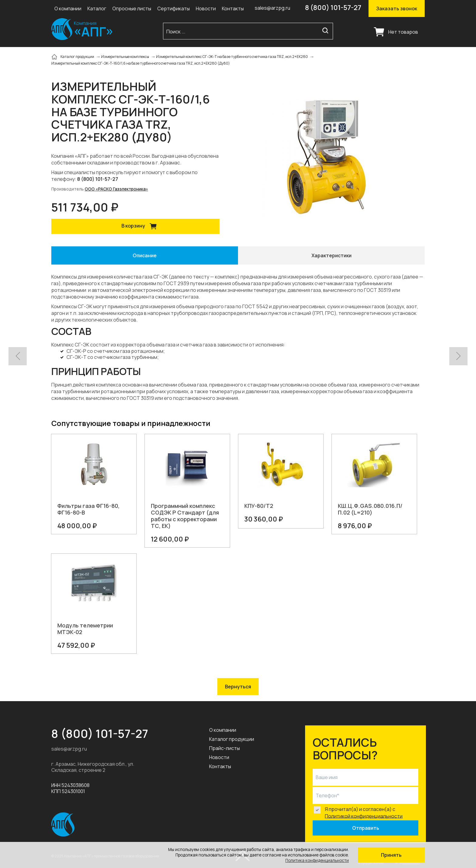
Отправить (366, 828)
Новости (206, 8)
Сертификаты (173, 8)
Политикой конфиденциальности (364, 816)
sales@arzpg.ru (272, 8)
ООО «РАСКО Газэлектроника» (116, 189)
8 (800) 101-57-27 (333, 8)
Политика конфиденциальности (317, 860)
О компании (68, 8)
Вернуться (238, 687)
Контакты (233, 8)
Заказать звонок (397, 8)
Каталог (97, 8)
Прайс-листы (224, 748)
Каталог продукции (232, 739)
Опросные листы (132, 8)
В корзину (141, 226)
